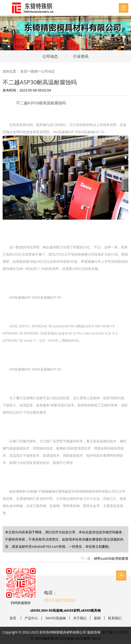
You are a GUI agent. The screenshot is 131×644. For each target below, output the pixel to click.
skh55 (96, 638)
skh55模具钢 (44, 638)
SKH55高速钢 (56, 618)
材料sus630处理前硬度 (111, 558)
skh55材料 (83, 638)
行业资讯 (81, 56)
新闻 (34, 71)
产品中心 (31, 618)
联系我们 (115, 618)
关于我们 (80, 618)
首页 (24, 71)
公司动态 (50, 56)
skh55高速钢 (64, 638)
